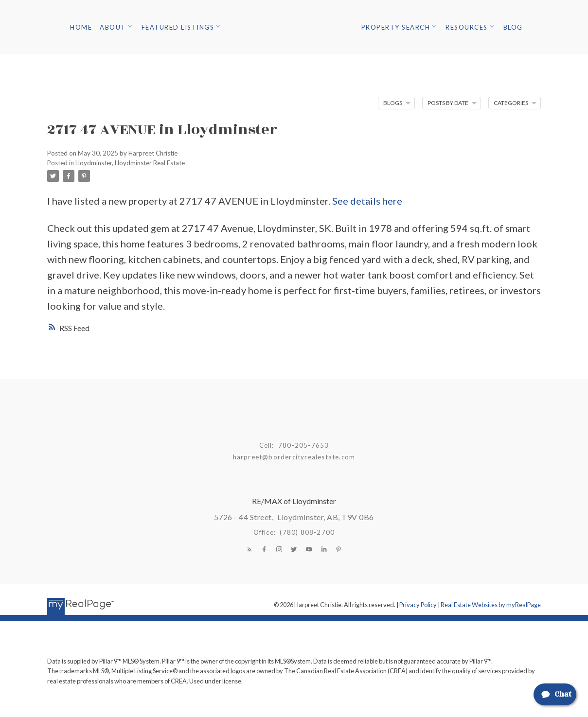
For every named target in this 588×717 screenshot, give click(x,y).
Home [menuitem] (81, 27)
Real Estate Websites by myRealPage (491, 605)
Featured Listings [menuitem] (178, 27)
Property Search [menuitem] (396, 27)
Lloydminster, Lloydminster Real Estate (130, 163)
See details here (367, 201)
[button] (249, 549)
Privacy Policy (418, 605)
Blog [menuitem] (513, 27)
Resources (467, 27)
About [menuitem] (113, 27)
